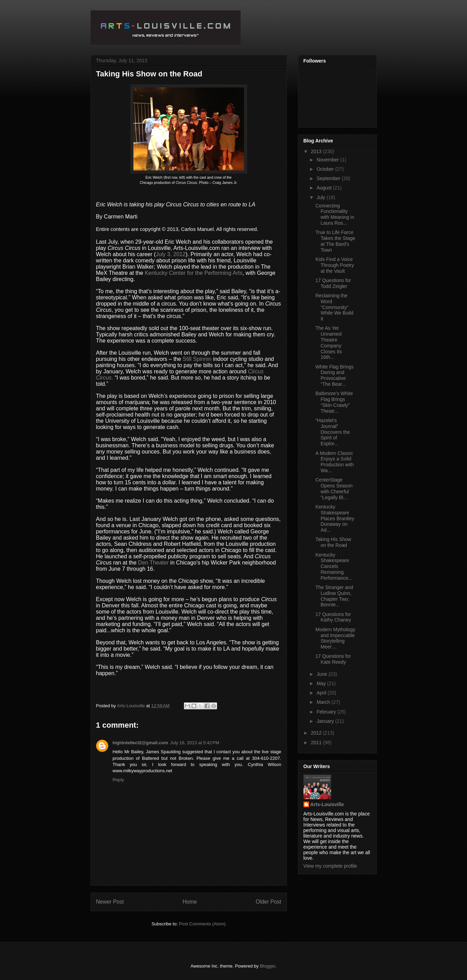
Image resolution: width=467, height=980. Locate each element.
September (329, 178)
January (326, 721)
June (323, 674)
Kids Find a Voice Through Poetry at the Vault (335, 265)
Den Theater (154, 563)
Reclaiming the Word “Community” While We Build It (334, 307)
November (328, 160)
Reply (118, 780)
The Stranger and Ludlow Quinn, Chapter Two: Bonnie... (334, 596)
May (322, 683)
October (326, 169)
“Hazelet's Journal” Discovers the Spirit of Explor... (333, 432)
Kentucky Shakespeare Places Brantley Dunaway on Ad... (335, 518)
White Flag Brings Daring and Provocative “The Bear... (334, 375)
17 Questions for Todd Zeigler (333, 283)
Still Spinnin (197, 359)
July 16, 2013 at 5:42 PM (195, 743)
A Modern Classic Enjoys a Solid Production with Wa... (334, 462)
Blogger (268, 966)
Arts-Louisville (327, 804)
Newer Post (110, 902)
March (324, 702)
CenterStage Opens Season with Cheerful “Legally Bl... (334, 488)
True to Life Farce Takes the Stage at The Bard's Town (335, 241)
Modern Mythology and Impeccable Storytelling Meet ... (335, 638)
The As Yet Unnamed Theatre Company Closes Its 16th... (328, 343)
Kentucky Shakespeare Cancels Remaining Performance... (334, 566)
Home (190, 902)
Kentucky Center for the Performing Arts (194, 273)
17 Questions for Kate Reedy (333, 659)
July (322, 197)
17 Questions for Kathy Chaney (333, 617)
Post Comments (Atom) (202, 924)
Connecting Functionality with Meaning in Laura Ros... (335, 214)
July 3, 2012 (171, 254)
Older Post (269, 902)
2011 (317, 743)
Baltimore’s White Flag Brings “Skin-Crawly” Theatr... (334, 402)
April (322, 693)
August (325, 188)
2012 (317, 733)
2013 (317, 151)
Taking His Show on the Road (333, 542)
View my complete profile (330, 866)
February (327, 712)
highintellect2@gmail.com (141, 743)
